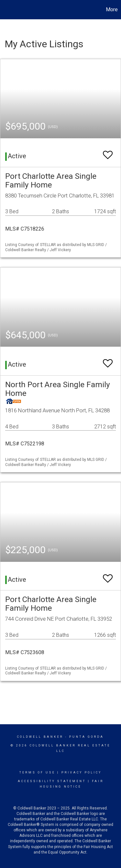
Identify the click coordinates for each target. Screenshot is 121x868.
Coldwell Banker (40, 737)
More (112, 9)
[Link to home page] (6, 10)
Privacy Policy (81, 772)
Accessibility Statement (52, 781)
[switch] (108, 152)
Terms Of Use (37, 772)
